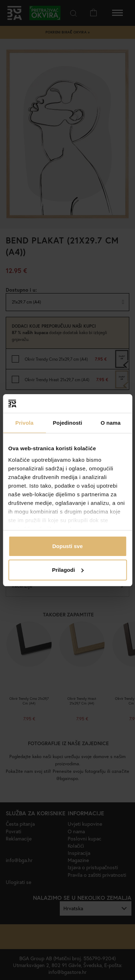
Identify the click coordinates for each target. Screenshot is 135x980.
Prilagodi (68, 570)
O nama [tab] (111, 423)
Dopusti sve (67, 546)
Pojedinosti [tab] (68, 423)
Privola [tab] (25, 423)
